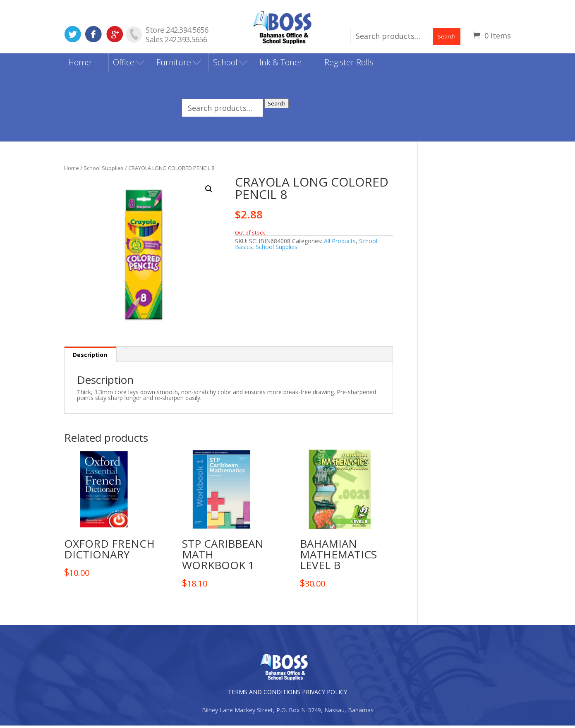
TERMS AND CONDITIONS (264, 694)
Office (124, 65)
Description (90, 357)
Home (80, 65)
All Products (340, 243)
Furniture (174, 65)
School (225, 65)
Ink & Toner (281, 65)
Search (447, 36)
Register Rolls (349, 65)
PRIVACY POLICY (325, 694)
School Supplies (104, 170)
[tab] (90, 357)
